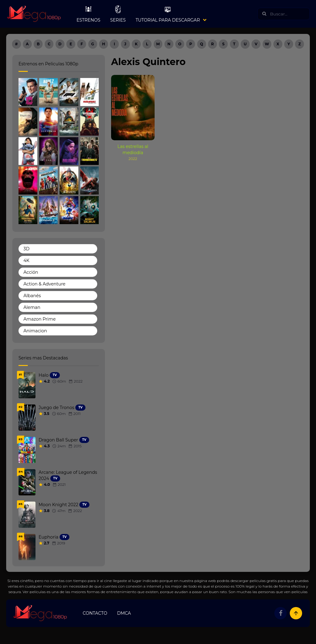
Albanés (32, 296)
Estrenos (88, 14)
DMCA (124, 613)
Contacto (95, 613)
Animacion (35, 331)
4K (26, 260)
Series (118, 14)
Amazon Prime (39, 319)
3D (26, 249)
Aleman (32, 307)
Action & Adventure (44, 284)
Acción (31, 272)
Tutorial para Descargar (168, 14)
